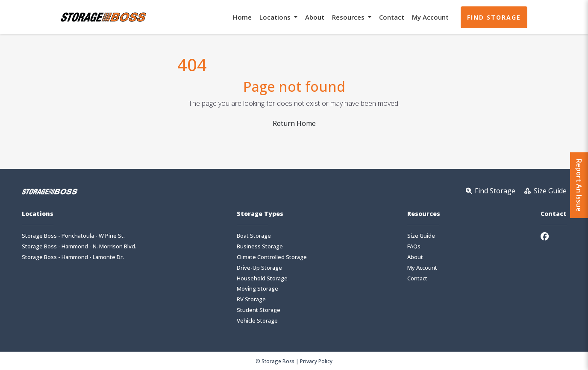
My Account (430, 17)
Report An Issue (579, 185)
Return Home (294, 123)
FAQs (414, 246)
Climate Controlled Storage (272, 257)
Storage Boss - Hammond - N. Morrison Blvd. (79, 246)
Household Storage (262, 278)
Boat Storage (254, 236)
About (315, 17)
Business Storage (260, 246)
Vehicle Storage (257, 321)
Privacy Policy (316, 361)
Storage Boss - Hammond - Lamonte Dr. (73, 257)
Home (242, 17)
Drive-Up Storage (259, 268)
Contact (392, 17)
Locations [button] (276, 17)
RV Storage (251, 299)
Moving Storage (257, 289)
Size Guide (421, 236)
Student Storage (259, 310)
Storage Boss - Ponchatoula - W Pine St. (73, 236)
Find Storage (494, 17)
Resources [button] (349, 17)
